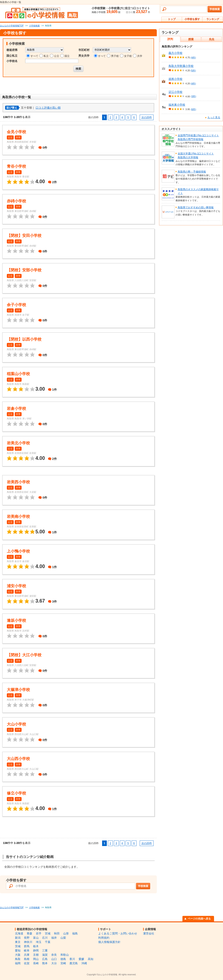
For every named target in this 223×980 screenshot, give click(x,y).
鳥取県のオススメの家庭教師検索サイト (198, 191)
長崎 (36, 963)
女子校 (128, 56)
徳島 (63, 959)
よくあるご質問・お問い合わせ (118, 933)
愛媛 (81, 959)
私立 (46, 56)
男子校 (115, 56)
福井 (54, 938)
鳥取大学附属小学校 (181, 66)
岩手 (39, 933)
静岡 (36, 950)
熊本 (45, 963)
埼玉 (39, 942)
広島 (45, 959)
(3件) (193, 96)
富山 (36, 938)
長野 (27, 938)
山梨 (63, 938)
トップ (172, 19)
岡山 (36, 959)
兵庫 (27, 955)
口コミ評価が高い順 (48, 108)
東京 (18, 942)
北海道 (19, 933)
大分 (54, 963)
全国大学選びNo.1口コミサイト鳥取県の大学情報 (196, 155)
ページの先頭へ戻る (199, 919)
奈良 (54, 955)
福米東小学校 (177, 105)
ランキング (213, 19)
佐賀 (27, 963)
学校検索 (215, 9)
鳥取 (18, 959)
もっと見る (214, 117)
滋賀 (45, 955)
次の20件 (147, 117)
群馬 (27, 946)
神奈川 (28, 942)
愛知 (18, 950)
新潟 (18, 938)
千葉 (48, 942)
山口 (54, 959)
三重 (45, 950)
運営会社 (149, 933)
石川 (45, 938)
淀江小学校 (175, 92)
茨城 (18, 946)
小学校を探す (192, 19)
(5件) (193, 71)
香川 (72, 959)
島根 (27, 959)
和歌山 (65, 955)
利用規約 (104, 938)
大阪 (18, 955)
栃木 (36, 946)
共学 (140, 56)
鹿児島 (74, 963)
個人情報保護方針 (109, 942)
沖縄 (84, 963)
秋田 (57, 933)
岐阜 (27, 950)
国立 (67, 56)
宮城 (48, 933)
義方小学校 (175, 53)
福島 (75, 933)
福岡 (18, 963)
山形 (66, 933)
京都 (36, 955)
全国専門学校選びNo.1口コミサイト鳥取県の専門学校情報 (198, 137)
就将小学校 (175, 79)
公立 (57, 56)
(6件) (193, 109)
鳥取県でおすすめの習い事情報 (196, 207)
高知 (91, 959)
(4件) (193, 58)
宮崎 (63, 963)
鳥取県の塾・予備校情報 (192, 172)
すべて (34, 56)
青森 (29, 933)
